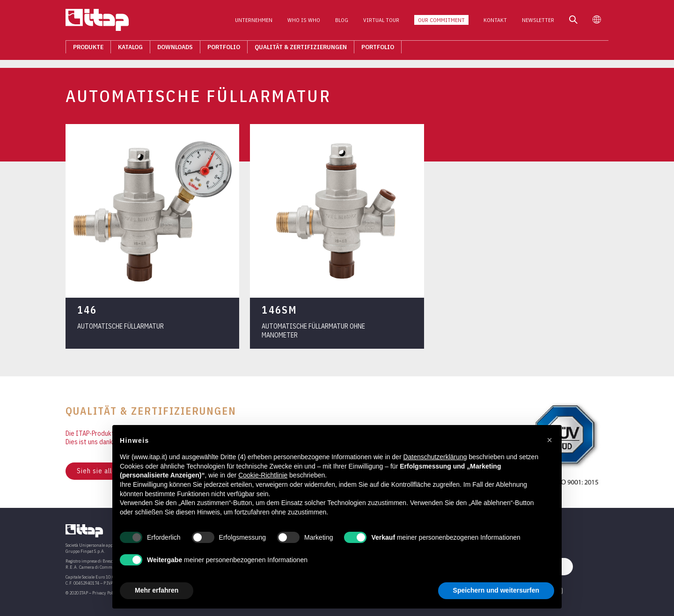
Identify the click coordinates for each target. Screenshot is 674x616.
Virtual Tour (381, 23)
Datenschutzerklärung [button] (435, 457)
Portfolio (224, 50)
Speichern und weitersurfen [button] (496, 590)
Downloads (175, 50)
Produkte (88, 50)
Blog (342, 23)
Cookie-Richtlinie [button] (263, 475)
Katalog (130, 50)
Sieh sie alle (96, 471)
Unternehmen (254, 23)
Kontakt (495, 23)
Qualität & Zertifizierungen (301, 50)
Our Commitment (441, 23)
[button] (549, 440)
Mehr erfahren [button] (157, 590)
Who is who (304, 23)
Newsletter (538, 23)
